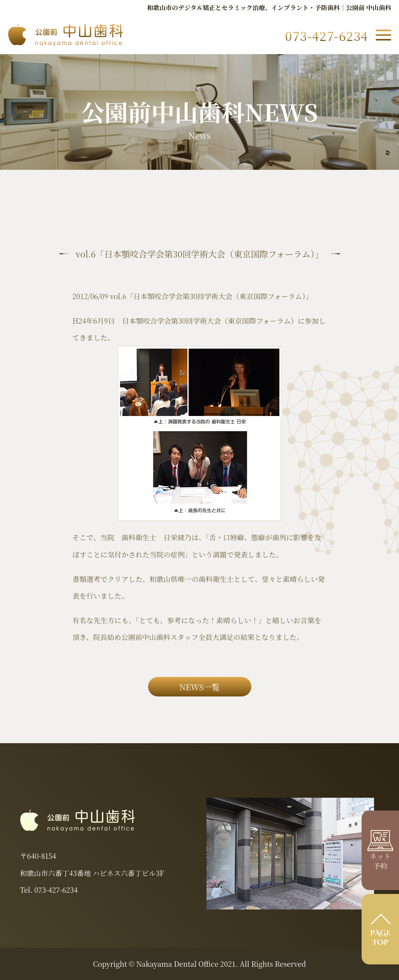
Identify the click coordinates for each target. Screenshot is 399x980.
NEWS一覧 (199, 687)
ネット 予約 (380, 855)
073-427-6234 (56, 890)
